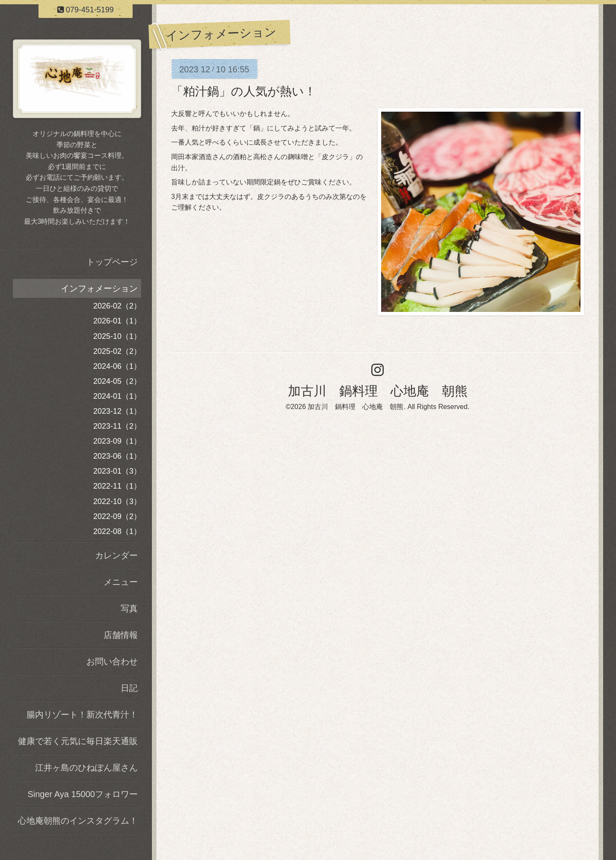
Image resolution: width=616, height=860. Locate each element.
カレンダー (116, 555)
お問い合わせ (112, 661)
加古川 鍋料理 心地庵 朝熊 (378, 391)
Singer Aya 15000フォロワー (83, 794)
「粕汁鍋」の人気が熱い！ (244, 91)
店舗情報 (121, 635)
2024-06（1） (117, 366)
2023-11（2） (117, 426)
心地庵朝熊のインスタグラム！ (78, 821)
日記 (129, 688)
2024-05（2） (117, 381)
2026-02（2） (117, 306)
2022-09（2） (117, 516)
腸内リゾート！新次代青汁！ (82, 715)
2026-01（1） (117, 321)
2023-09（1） (117, 441)
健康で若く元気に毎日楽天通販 (78, 741)
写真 (129, 608)
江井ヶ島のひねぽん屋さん (86, 768)
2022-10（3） (117, 501)
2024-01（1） (117, 396)
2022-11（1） (117, 486)
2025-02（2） (117, 351)
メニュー (121, 582)
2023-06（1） (117, 456)
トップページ (112, 262)
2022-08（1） (117, 531)
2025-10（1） (117, 336)
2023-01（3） (117, 471)
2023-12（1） (117, 411)
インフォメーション (99, 288)
